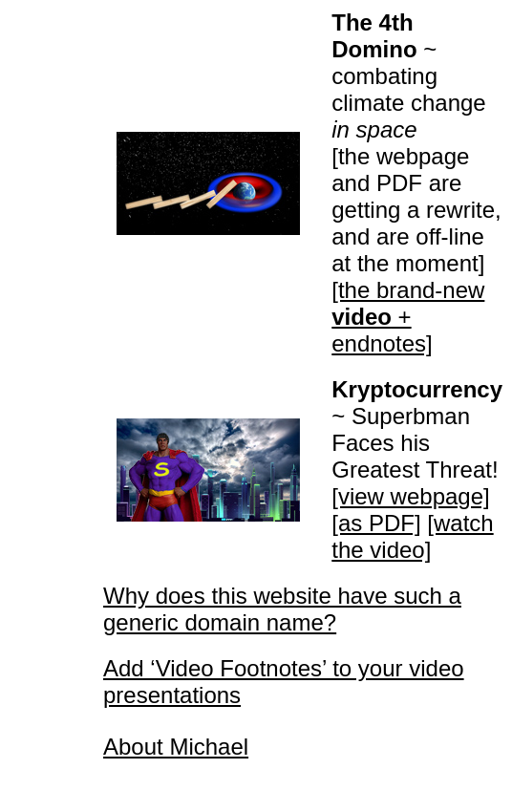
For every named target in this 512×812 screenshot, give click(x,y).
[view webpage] (410, 496)
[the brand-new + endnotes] (408, 317)
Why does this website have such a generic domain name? (282, 609)
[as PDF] (376, 523)
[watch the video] (412, 536)
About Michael (176, 747)
